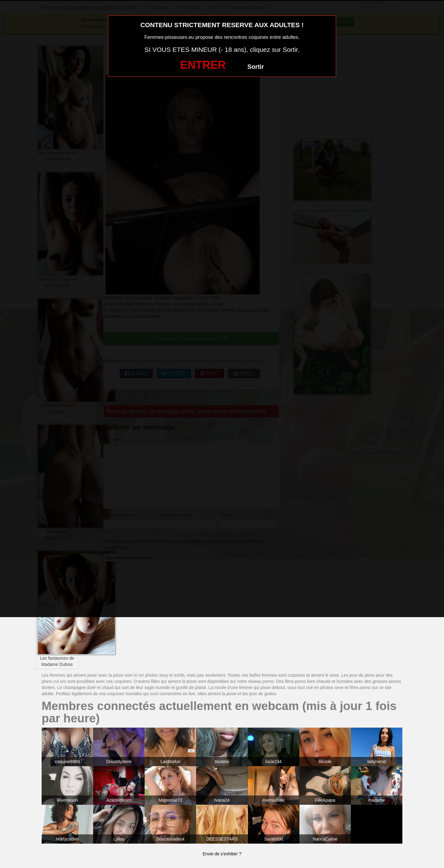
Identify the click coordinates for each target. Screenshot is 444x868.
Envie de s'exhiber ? (222, 854)
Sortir (255, 67)
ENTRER (203, 65)
